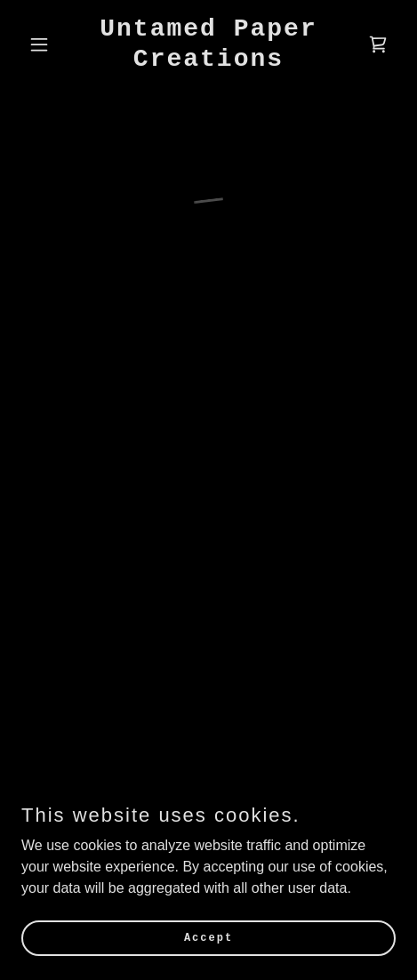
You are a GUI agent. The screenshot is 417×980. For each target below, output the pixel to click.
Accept (208, 937)
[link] (208, 61)
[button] (49, 44)
